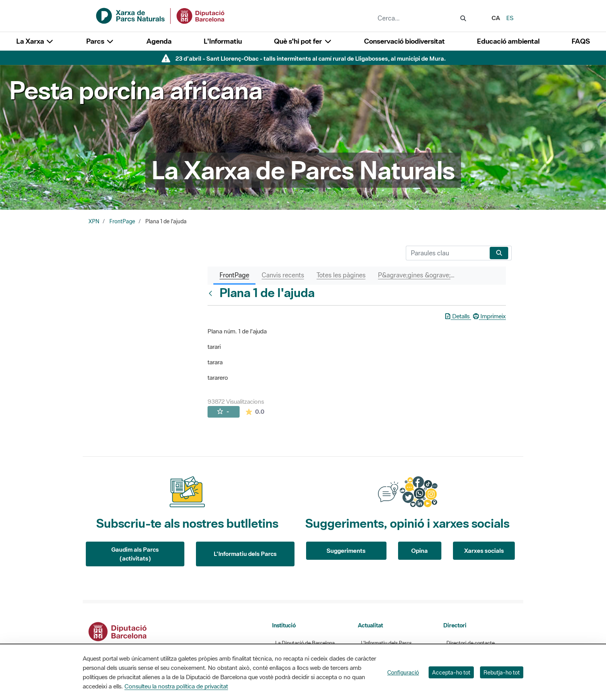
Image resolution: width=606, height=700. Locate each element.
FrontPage (122, 221)
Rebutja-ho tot (502, 672)
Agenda (159, 41)
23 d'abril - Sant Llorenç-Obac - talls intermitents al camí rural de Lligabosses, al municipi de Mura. (311, 58)
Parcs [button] (100, 41)
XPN (94, 221)
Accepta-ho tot (451, 672)
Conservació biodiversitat (404, 41)
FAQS (581, 41)
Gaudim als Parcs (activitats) (135, 554)
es (510, 18)
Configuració (403, 672)
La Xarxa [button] (35, 41)
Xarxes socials (484, 550)
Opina (420, 550)
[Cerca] (446, 253)
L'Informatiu (223, 41)
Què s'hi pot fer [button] (303, 41)
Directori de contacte (471, 643)
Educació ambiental (508, 41)
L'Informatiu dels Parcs (245, 554)
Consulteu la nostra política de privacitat (176, 686)
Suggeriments (346, 550)
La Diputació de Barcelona (305, 643)
